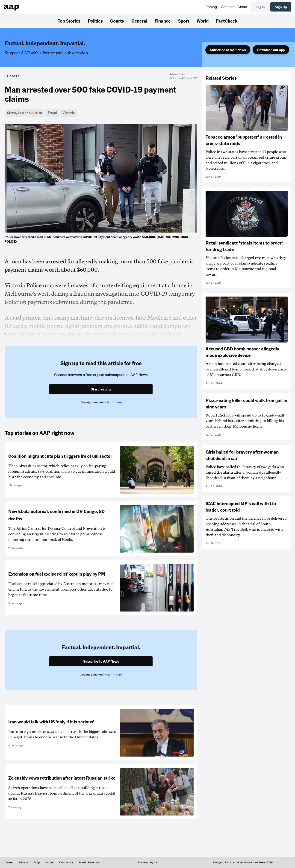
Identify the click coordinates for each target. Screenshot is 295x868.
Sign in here (114, 402)
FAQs (37, 862)
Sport (184, 21)
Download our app (271, 50)
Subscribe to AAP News (228, 50)
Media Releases (89, 862)
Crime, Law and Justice (24, 113)
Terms (9, 862)
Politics (95, 21)
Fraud (52, 113)
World (203, 21)
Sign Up (281, 7)
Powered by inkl (148, 862)
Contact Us (66, 862)
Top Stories (69, 21)
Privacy (23, 862)
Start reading (101, 389)
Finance (163, 21)
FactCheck (227, 21)
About (242, 7)
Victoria (69, 113)
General (139, 21)
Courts (117, 21)
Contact (227, 7)
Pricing (211, 7)
